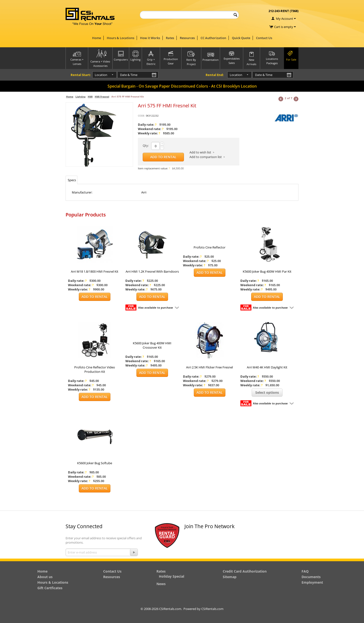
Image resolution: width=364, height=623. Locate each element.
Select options (267, 392)
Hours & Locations (121, 38)
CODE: (142, 116)
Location (97, 75)
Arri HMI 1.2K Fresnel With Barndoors (152, 271)
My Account (285, 19)
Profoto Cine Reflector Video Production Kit (95, 369)
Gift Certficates (50, 588)
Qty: (146, 145)
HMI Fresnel (102, 97)
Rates (170, 38)
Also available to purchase (156, 308)
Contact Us (264, 38)
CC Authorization (213, 38)
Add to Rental (163, 157)
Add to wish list (200, 152)
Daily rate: (147, 125)
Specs (72, 180)
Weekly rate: (149, 133)
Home (97, 38)
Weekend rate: (151, 129)
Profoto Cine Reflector (209, 247)
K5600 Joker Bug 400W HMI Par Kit (267, 271)
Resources (187, 38)
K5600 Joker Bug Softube (95, 463)
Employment (312, 582)
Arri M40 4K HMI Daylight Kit (267, 367)
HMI (90, 97)
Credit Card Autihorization (245, 571)
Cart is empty (285, 27)
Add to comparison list (206, 157)
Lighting (81, 97)
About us (45, 577)
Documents (311, 577)
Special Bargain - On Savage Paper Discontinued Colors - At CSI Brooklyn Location (182, 86)
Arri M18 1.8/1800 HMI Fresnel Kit (95, 271)
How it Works (150, 38)
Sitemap (230, 577)
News (161, 584)
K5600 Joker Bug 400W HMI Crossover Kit (152, 345)
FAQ (305, 571)
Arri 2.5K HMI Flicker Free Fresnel (209, 367)
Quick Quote (241, 38)
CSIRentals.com (212, 609)
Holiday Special (172, 576)
